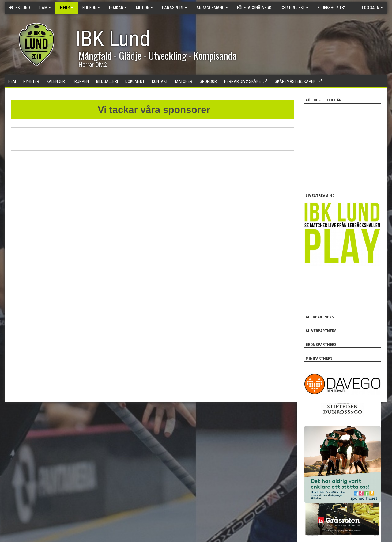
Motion (144, 8)
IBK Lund (20, 8)
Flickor (91, 8)
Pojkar (118, 8)
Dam (45, 8)
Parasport (175, 8)
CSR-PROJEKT (294, 8)
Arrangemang (212, 8)
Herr (67, 8)
